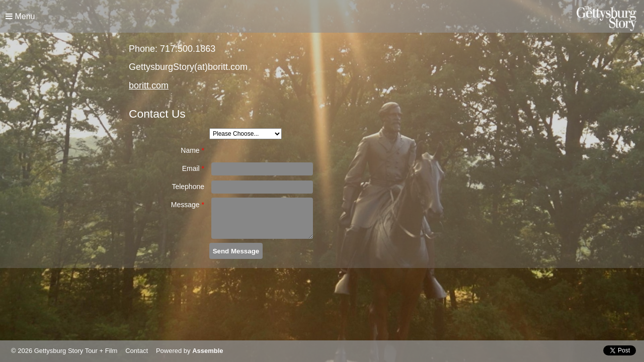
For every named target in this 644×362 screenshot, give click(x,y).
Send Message (236, 251)
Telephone (188, 187)
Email (193, 168)
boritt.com (149, 85)
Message (188, 205)
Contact (137, 351)
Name (192, 150)
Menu (20, 16)
